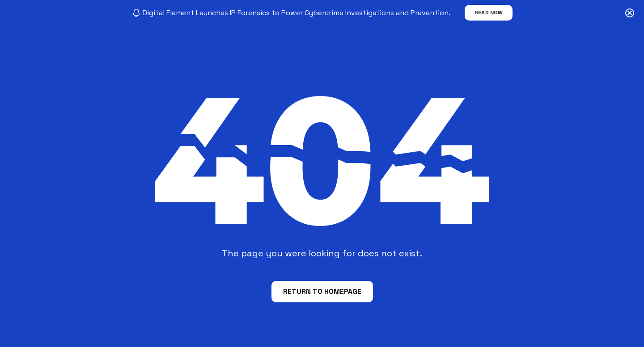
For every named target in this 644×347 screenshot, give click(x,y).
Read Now (489, 13)
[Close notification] (630, 13)
